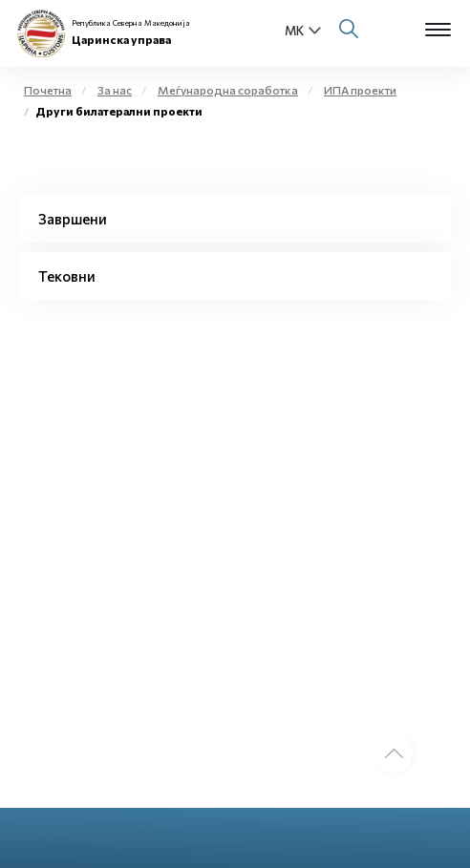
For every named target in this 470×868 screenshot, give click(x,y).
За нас (115, 90)
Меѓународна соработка (228, 90)
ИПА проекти (360, 90)
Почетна (48, 90)
